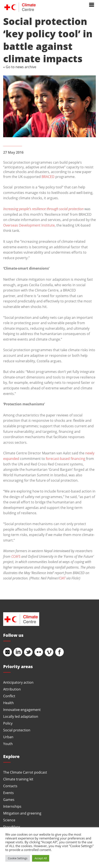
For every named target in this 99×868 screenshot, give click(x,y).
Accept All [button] (41, 858)
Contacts (10, 786)
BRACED (48, 177)
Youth (8, 744)
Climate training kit (18, 779)
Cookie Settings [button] (18, 858)
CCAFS (16, 556)
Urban (8, 737)
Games (9, 799)
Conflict (9, 696)
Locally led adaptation (21, 716)
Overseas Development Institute (29, 225)
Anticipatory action (18, 682)
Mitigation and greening (22, 813)
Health (8, 703)
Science (9, 820)
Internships (12, 806)
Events (8, 793)
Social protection (17, 730)
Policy (8, 723)
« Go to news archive (20, 67)
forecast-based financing (66, 459)
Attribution (12, 689)
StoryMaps (12, 827)
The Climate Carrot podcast (25, 772)
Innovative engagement (22, 710)
